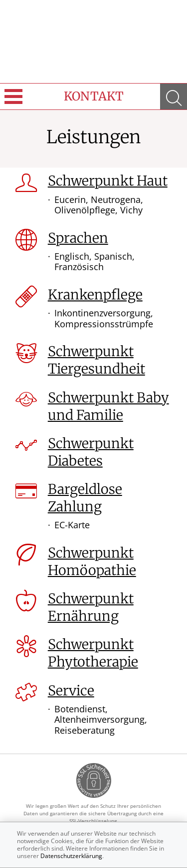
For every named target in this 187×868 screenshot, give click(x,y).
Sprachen (78, 238)
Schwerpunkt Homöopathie (92, 561)
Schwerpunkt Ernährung (91, 607)
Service (71, 690)
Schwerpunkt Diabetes (91, 452)
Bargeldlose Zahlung (85, 498)
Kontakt (94, 96)
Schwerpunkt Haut (108, 181)
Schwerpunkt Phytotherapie (93, 653)
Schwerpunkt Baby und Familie (108, 406)
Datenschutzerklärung (71, 856)
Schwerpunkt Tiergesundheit (96, 360)
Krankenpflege (95, 294)
